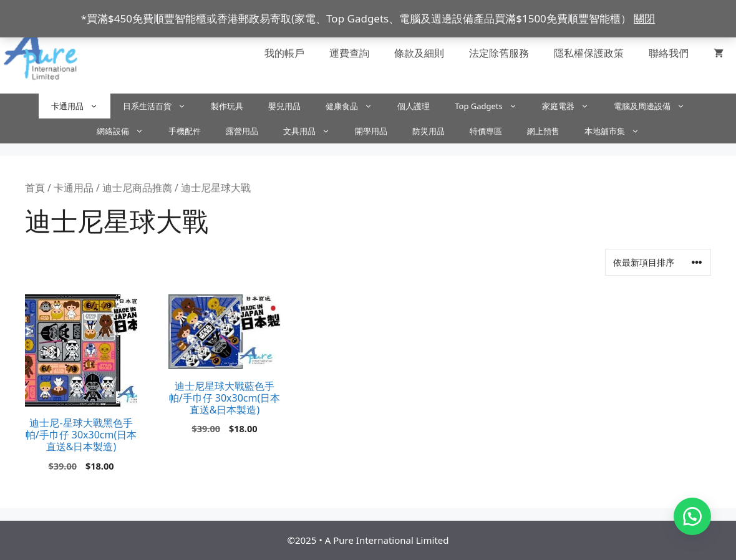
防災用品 (429, 131)
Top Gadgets (492, 106)
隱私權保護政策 (589, 53)
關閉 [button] (644, 18)
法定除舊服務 (499, 53)
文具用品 (313, 131)
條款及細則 (419, 53)
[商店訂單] (658, 262)
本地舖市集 (618, 131)
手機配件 (185, 131)
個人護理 (414, 106)
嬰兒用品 (284, 106)
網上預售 (543, 131)
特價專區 (486, 131)
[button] (692, 516)
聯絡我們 (669, 53)
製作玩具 (227, 106)
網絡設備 (126, 131)
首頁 (35, 188)
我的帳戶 (284, 53)
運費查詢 (349, 53)
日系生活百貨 (161, 106)
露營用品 (242, 131)
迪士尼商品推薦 (137, 188)
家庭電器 (572, 106)
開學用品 (371, 131)
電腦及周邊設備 (656, 106)
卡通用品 (81, 106)
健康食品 (355, 106)
